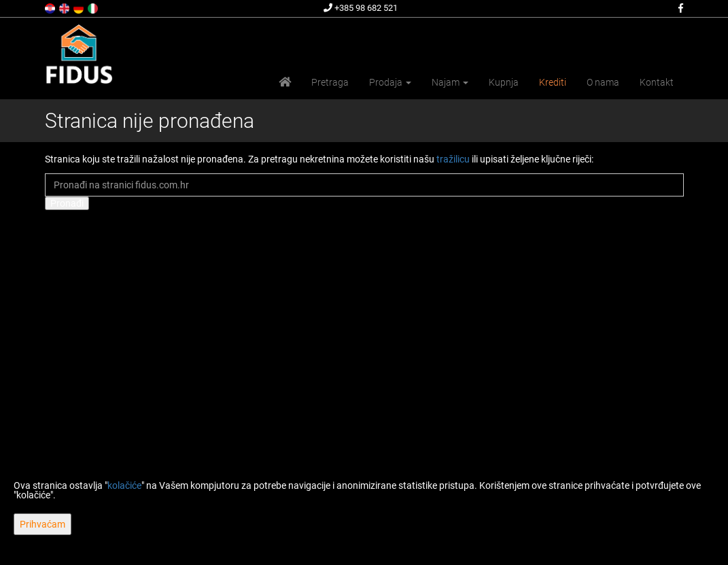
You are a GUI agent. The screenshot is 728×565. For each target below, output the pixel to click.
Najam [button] (450, 82)
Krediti (553, 82)
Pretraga (330, 82)
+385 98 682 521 (361, 8)
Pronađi (67, 203)
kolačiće (124, 485)
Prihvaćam (42, 524)
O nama (603, 82)
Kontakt (657, 82)
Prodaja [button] (390, 82)
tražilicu (453, 159)
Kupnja (504, 82)
